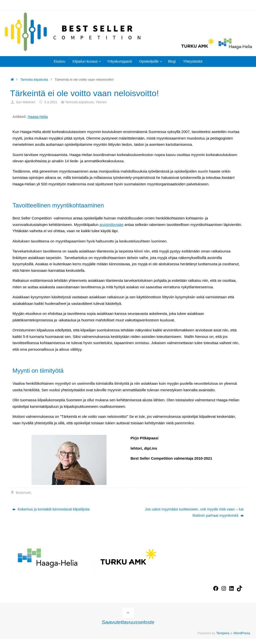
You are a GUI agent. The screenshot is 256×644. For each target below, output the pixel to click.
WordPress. (242, 633)
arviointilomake (112, 225)
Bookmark (23, 493)
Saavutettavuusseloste (128, 622)
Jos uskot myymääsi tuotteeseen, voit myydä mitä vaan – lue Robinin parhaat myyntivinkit (193, 513)
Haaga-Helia (38, 117)
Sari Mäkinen (26, 102)
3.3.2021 (51, 102)
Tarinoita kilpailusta (34, 80)
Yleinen (101, 102)
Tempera (223, 633)
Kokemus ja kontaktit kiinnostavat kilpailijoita (52, 509)
